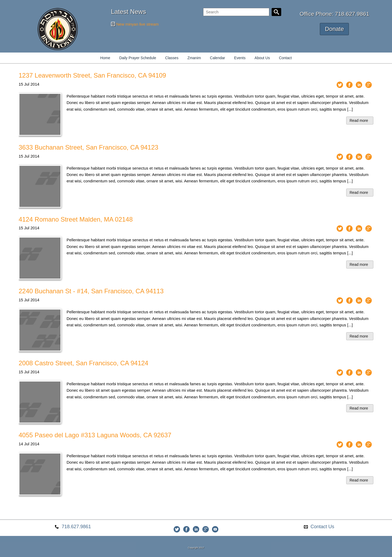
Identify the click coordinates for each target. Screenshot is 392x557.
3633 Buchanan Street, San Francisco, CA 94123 (88, 147)
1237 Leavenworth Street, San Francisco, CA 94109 (92, 75)
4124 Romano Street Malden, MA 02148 (76, 219)
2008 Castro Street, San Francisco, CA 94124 (83, 363)
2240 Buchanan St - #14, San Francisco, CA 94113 (91, 291)
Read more (359, 121)
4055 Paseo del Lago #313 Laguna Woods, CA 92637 (95, 435)
